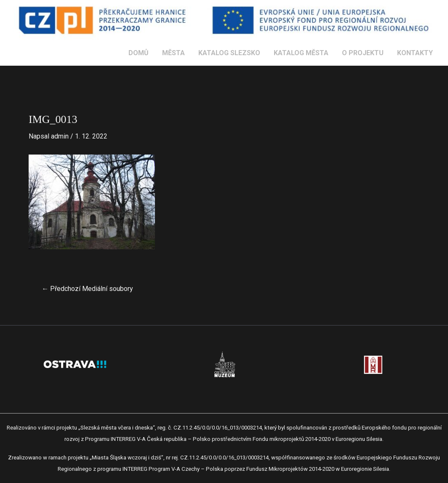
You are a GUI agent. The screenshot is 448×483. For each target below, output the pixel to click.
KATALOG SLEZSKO (229, 53)
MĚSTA (173, 53)
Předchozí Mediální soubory (87, 289)
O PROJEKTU (363, 53)
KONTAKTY (415, 53)
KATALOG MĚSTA (301, 53)
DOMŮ (139, 53)
